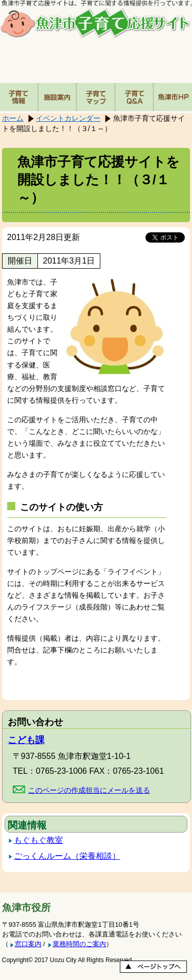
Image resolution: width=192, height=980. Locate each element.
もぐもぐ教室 (38, 840)
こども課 (26, 740)
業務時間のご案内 (79, 944)
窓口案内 (28, 944)
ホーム (13, 118)
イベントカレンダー (68, 118)
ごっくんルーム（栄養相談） (67, 856)
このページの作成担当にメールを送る (89, 790)
